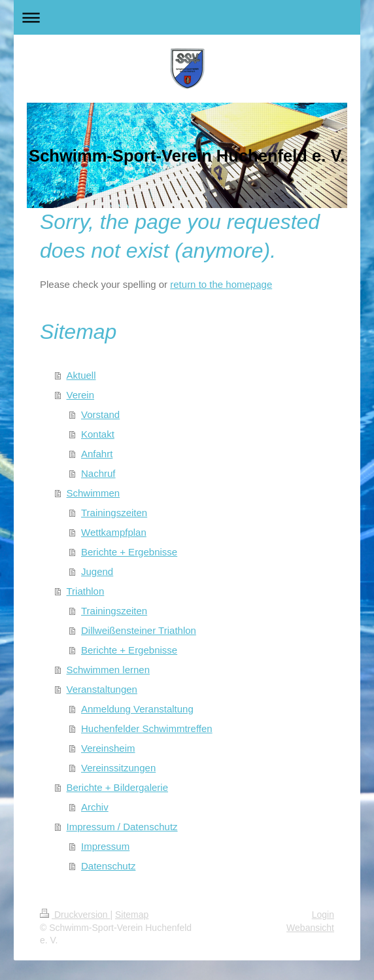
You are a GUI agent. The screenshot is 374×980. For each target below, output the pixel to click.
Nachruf (98, 473)
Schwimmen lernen (109, 670)
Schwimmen (93, 493)
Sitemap (132, 915)
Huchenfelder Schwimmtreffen (147, 728)
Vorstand (100, 414)
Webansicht (310, 928)
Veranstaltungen (102, 689)
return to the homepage (221, 284)
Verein (81, 395)
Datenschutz (108, 866)
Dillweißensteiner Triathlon (139, 630)
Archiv (95, 807)
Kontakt (98, 434)
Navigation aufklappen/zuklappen (187, 17)
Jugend (97, 571)
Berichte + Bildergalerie (118, 787)
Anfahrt (97, 454)
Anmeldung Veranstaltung (137, 709)
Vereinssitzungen (118, 768)
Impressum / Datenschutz (122, 827)
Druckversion (75, 915)
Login (323, 915)
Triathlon (86, 591)
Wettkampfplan (114, 532)
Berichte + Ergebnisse (129, 552)
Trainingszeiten (114, 513)
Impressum (105, 846)
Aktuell (81, 375)
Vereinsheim (108, 748)
